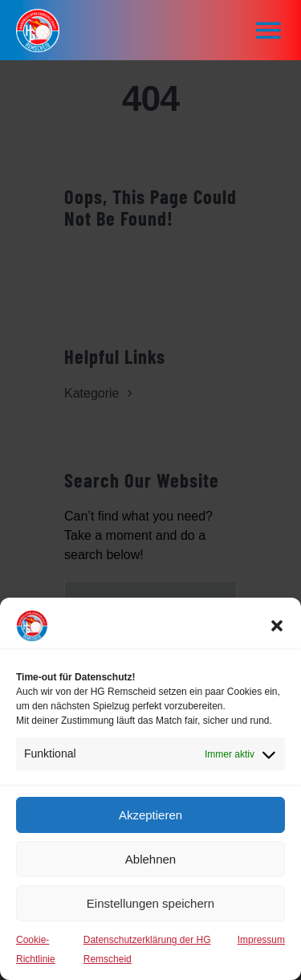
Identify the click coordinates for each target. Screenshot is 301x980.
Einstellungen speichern (150, 903)
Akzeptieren (150, 815)
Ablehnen (150, 859)
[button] (277, 626)
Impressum (261, 940)
